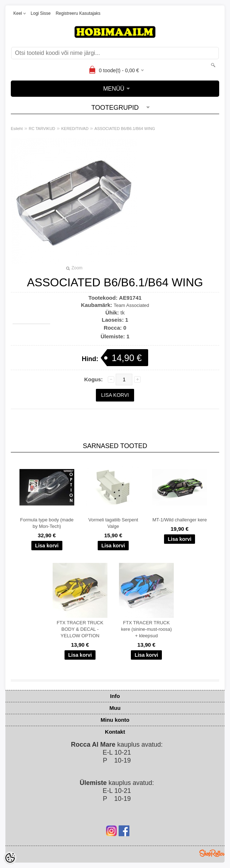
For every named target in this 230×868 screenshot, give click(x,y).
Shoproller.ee (212, 853)
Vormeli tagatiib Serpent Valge (113, 523)
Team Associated (131, 305)
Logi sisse (41, 13)
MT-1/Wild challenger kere (180, 520)
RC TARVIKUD (42, 129)
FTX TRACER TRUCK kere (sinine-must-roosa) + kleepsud (147, 629)
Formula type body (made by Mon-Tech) (47, 523)
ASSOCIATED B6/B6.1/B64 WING (125, 129)
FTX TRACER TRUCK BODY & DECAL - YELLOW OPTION (80, 629)
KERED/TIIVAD (75, 129)
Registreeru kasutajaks (78, 13)
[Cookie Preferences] (10, 858)
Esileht (17, 129)
